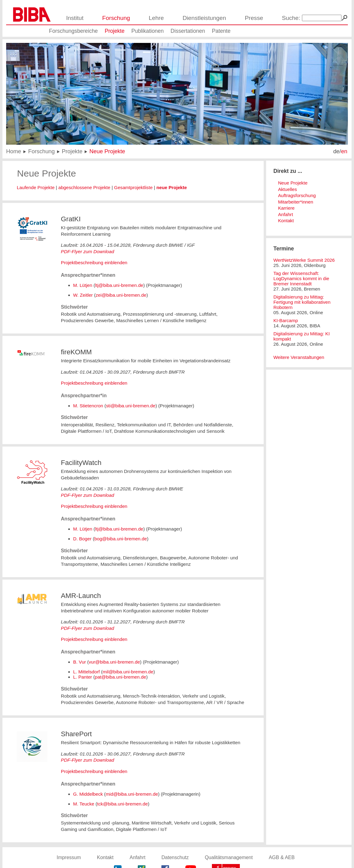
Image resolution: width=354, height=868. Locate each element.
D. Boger (82, 539)
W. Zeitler (83, 295)
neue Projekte (172, 187)
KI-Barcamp (286, 320)
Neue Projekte (107, 151)
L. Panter (83, 677)
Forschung (116, 18)
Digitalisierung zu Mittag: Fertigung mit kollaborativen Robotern (302, 302)
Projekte (115, 31)
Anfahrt (286, 214)
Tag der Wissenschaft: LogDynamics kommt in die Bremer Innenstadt (301, 278)
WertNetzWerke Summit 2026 (304, 260)
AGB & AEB (282, 857)
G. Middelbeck (88, 794)
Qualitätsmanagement (229, 857)
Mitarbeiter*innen (296, 202)
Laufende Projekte (36, 187)
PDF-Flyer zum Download (88, 251)
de (336, 151)
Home (14, 151)
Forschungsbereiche (73, 31)
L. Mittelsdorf (87, 672)
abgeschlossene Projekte (84, 187)
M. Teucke (84, 804)
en (344, 151)
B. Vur (80, 662)
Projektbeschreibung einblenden (94, 263)
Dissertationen (188, 31)
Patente (221, 31)
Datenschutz (175, 857)
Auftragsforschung (297, 195)
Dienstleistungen (204, 18)
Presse (254, 18)
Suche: (291, 18)
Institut (75, 18)
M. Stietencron (88, 406)
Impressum (69, 857)
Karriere (286, 208)
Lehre (156, 18)
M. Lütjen (83, 285)
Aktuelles (288, 189)
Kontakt (286, 221)
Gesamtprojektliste (134, 187)
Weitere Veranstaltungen (299, 357)
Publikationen (148, 31)
